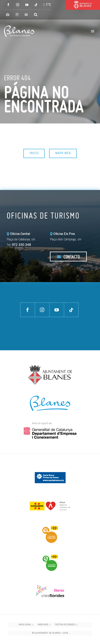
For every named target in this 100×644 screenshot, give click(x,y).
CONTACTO (68, 257)
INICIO (34, 153)
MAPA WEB (63, 153)
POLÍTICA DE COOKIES (65, 625)
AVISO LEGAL (25, 625)
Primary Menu (93, 31)
